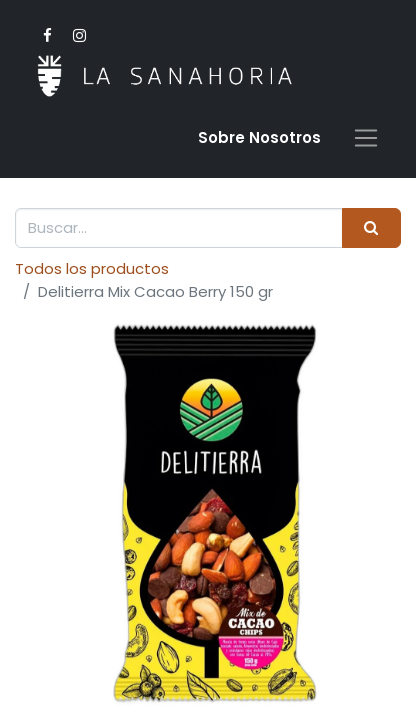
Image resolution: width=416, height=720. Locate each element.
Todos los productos (92, 268)
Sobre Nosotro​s (259, 137)
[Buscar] (371, 228)
